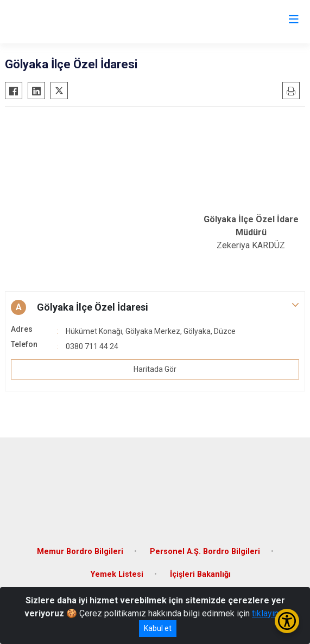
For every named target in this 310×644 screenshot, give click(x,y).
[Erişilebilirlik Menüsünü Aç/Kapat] (287, 621)
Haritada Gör (155, 369)
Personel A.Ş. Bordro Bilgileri (205, 552)
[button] (155, 307)
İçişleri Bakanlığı (200, 574)
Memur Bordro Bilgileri (80, 552)
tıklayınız (269, 613)
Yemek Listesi (117, 574)
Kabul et (158, 628)
